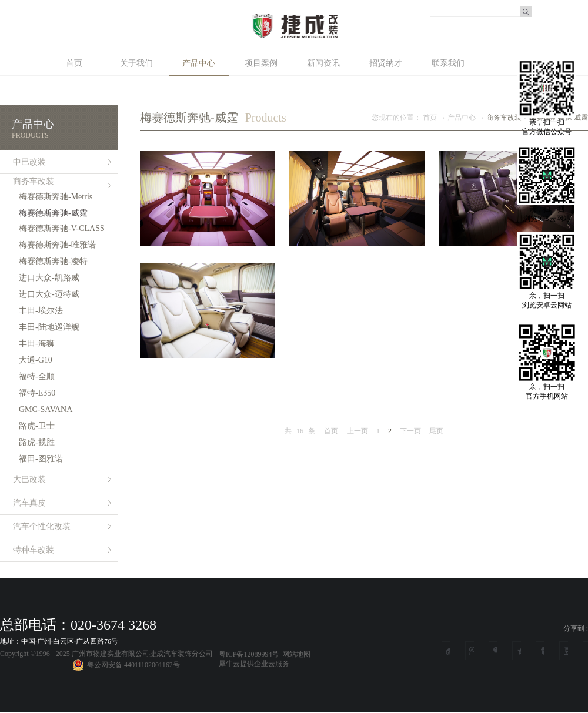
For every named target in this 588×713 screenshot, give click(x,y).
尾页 (436, 431)
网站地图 (295, 654)
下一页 (410, 431)
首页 (74, 63)
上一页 (358, 431)
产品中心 (462, 118)
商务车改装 (504, 118)
